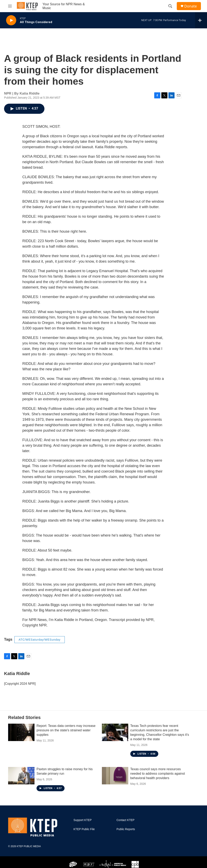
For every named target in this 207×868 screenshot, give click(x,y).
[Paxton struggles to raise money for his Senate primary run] (21, 776)
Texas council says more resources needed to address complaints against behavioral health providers (158, 774)
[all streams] (201, 20)
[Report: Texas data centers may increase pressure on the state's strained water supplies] (21, 732)
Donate (191, 6)
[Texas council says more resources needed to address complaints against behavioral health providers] (115, 776)
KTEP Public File (84, 829)
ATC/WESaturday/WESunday (40, 640)
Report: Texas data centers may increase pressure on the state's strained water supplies (66, 730)
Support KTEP (83, 820)
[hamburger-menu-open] (10, 6)
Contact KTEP (126, 820)
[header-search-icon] (170, 6)
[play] (11, 20)
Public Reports (126, 829)
